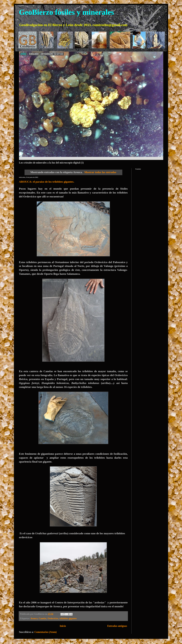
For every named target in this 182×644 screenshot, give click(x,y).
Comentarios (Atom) (45, 632)
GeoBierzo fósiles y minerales (66, 12)
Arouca (34, 618)
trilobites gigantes (68, 618)
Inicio (63, 626)
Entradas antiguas (117, 626)
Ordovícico (53, 618)
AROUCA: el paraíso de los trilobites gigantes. (47, 182)
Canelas (43, 618)
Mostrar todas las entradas (100, 172)
